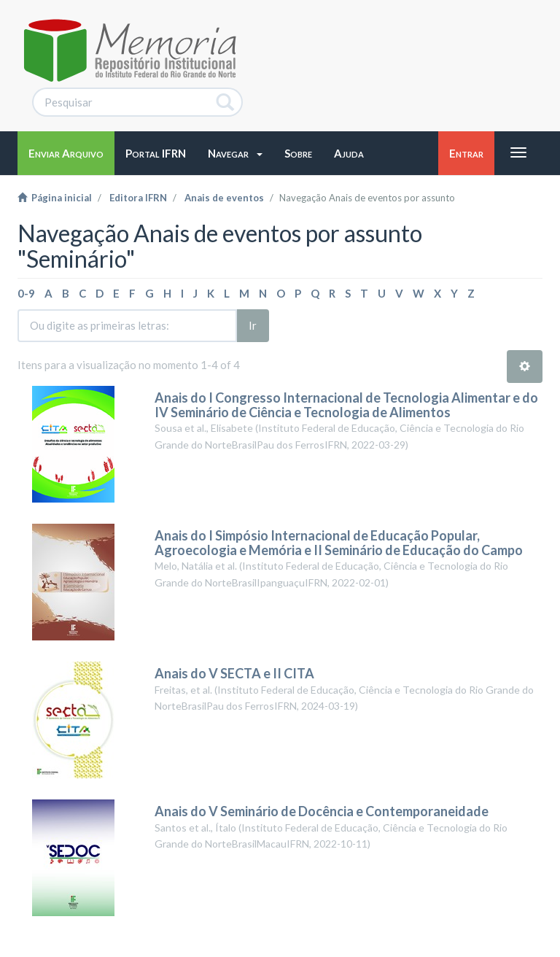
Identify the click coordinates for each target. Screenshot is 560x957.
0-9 (26, 293)
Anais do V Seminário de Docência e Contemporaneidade (322, 811)
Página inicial (55, 198)
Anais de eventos (224, 198)
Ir (253, 325)
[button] (235, 153)
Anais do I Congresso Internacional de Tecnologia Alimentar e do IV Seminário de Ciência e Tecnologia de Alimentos (346, 405)
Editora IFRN (138, 198)
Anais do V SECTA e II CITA (234, 673)
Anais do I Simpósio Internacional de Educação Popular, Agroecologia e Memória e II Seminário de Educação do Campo (339, 543)
